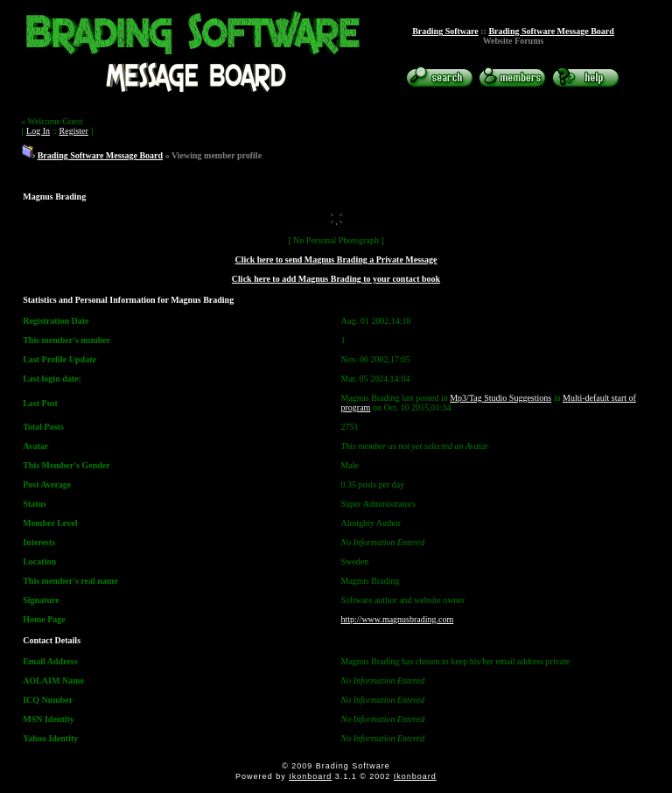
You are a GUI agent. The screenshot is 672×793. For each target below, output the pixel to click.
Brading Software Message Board (551, 31)
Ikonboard (310, 776)
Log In (38, 131)
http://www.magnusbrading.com (398, 619)
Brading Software (445, 31)
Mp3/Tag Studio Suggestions (500, 398)
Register (74, 131)
